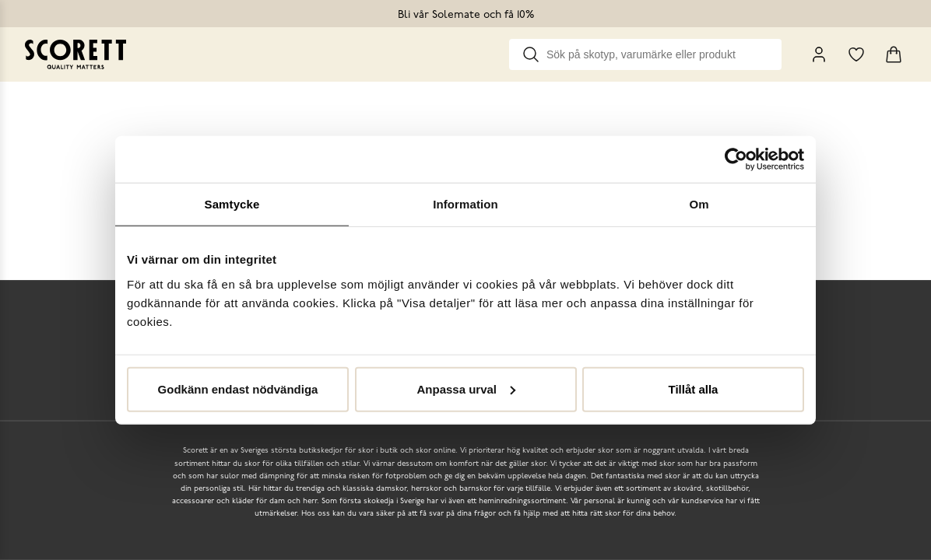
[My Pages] (819, 54)
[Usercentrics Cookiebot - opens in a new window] (736, 159)
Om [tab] (699, 204)
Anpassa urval (466, 388)
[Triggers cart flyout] (894, 54)
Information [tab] (465, 204)
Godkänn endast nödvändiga (238, 388)
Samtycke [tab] (232, 204)
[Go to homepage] (76, 54)
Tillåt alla (694, 388)
